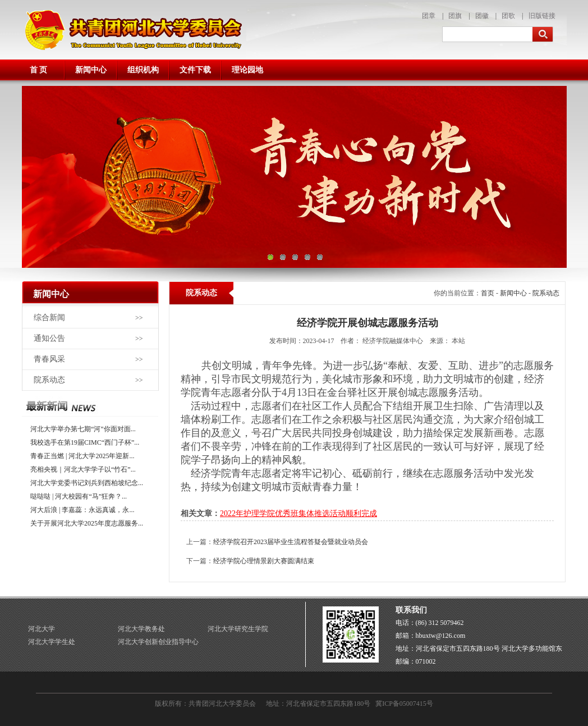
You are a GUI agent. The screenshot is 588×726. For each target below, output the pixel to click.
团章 (429, 16)
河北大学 (42, 629)
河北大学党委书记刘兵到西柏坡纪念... (87, 483)
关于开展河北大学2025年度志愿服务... (87, 523)
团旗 (455, 16)
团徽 (482, 16)
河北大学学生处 (52, 642)
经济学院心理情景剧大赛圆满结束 (264, 561)
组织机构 (143, 70)
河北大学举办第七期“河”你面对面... (83, 429)
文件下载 (195, 70)
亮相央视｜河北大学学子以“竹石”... (83, 469)
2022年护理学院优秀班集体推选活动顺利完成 (298, 513)
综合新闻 (49, 318)
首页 (488, 293)
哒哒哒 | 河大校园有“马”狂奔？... (79, 496)
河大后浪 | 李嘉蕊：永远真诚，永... (82, 510)
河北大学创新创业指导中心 (158, 642)
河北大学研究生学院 (238, 629)
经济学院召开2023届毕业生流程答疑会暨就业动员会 (291, 542)
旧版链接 (542, 16)
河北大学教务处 (141, 629)
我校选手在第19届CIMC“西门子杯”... (85, 442)
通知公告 (49, 338)
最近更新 (90, 407)
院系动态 (49, 380)
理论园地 (247, 70)
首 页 (39, 70)
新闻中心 (91, 70)
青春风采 (49, 359)
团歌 (508, 16)
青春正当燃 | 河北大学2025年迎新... (82, 456)
